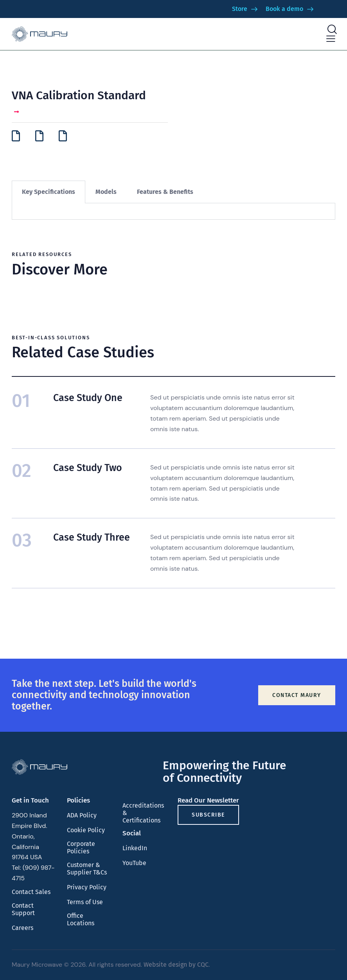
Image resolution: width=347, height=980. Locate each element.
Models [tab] (106, 192)
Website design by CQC (176, 965)
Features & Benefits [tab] (165, 192)
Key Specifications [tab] (49, 192)
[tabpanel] (173, 211)
